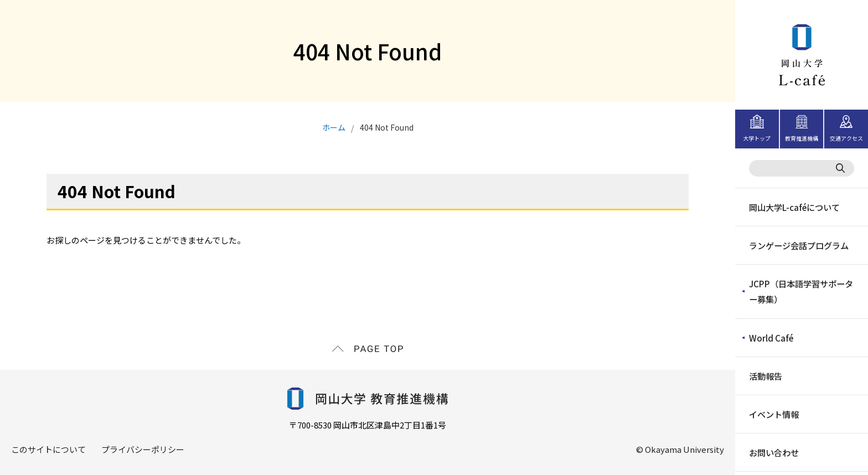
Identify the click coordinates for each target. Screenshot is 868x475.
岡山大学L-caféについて (794, 207)
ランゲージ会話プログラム (798, 245)
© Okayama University (680, 449)
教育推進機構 (802, 138)
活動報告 (765, 375)
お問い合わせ (773, 451)
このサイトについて (48, 449)
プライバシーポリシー (143, 449)
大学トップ (757, 138)
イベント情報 (773, 413)
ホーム (334, 127)
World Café (770, 337)
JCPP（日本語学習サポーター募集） (800, 291)
